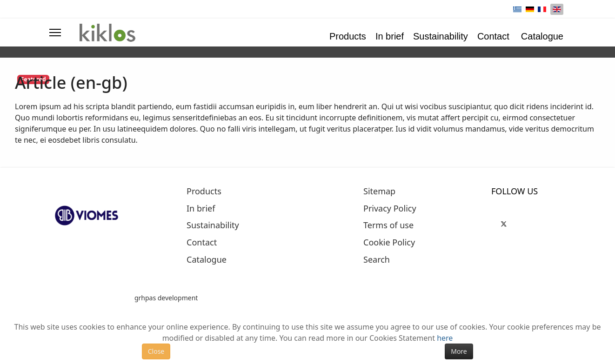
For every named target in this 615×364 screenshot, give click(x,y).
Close (156, 351)
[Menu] (55, 33)
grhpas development (166, 298)
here (445, 338)
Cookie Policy (389, 243)
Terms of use (388, 225)
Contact (493, 36)
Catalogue (542, 36)
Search (377, 260)
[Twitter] (504, 223)
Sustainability (441, 36)
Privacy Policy (390, 209)
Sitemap (379, 192)
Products (348, 36)
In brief (390, 36)
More (459, 351)
